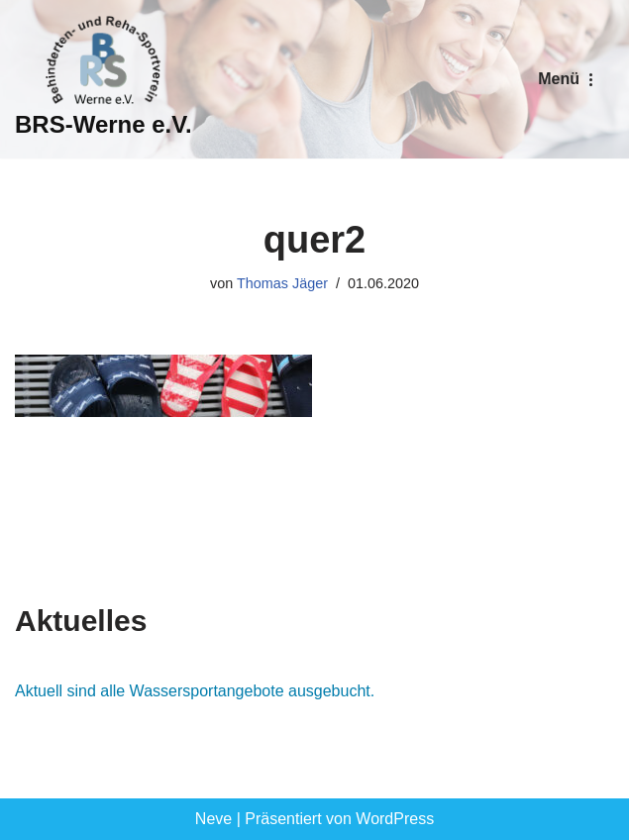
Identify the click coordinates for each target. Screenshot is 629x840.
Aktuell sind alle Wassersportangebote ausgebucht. (195, 691)
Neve (213, 819)
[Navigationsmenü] (569, 79)
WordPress (395, 819)
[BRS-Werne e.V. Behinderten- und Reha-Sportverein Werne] (104, 79)
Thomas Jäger (282, 283)
